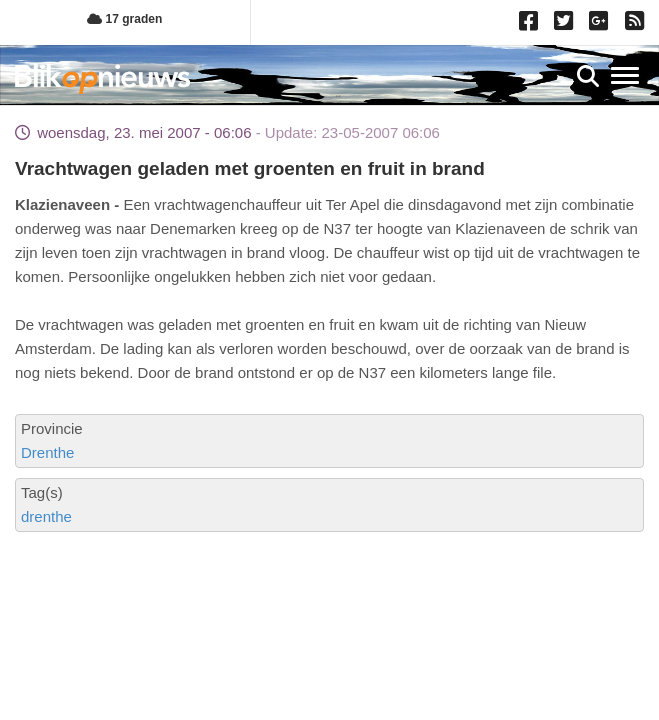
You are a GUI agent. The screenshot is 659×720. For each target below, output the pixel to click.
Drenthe (47, 452)
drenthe (46, 516)
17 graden (124, 19)
